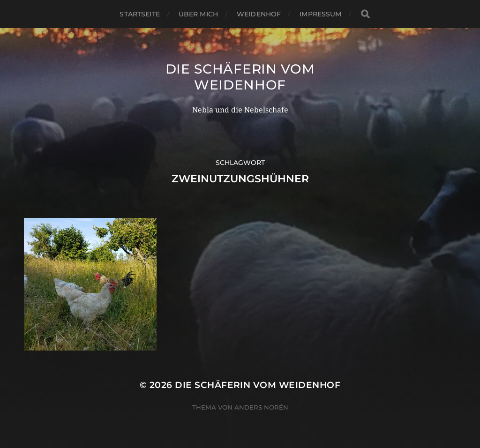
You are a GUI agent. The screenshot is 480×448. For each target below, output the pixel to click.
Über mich (198, 14)
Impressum (320, 14)
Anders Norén (261, 407)
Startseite (139, 14)
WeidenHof (259, 14)
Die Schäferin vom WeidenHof (240, 77)
